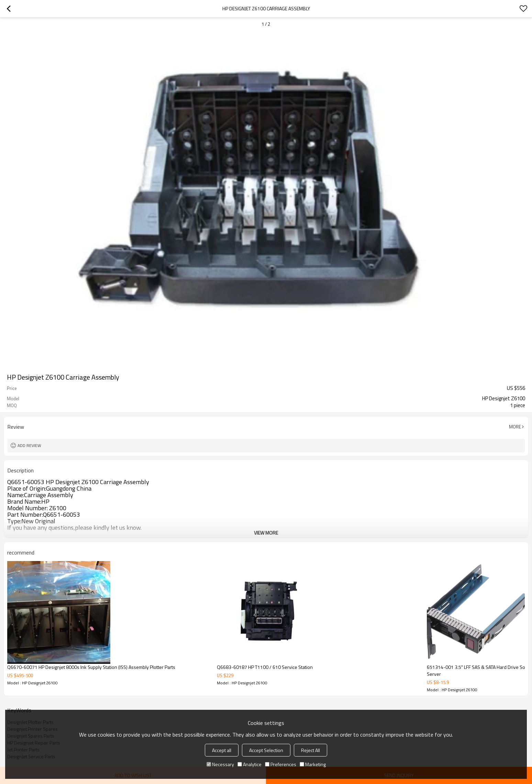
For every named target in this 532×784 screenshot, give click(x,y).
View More (266, 533)
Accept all (222, 750)
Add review (29, 445)
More (515, 427)
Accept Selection (266, 750)
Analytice (250, 764)
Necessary (220, 764)
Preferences (281, 764)
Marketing (313, 764)
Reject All (311, 750)
